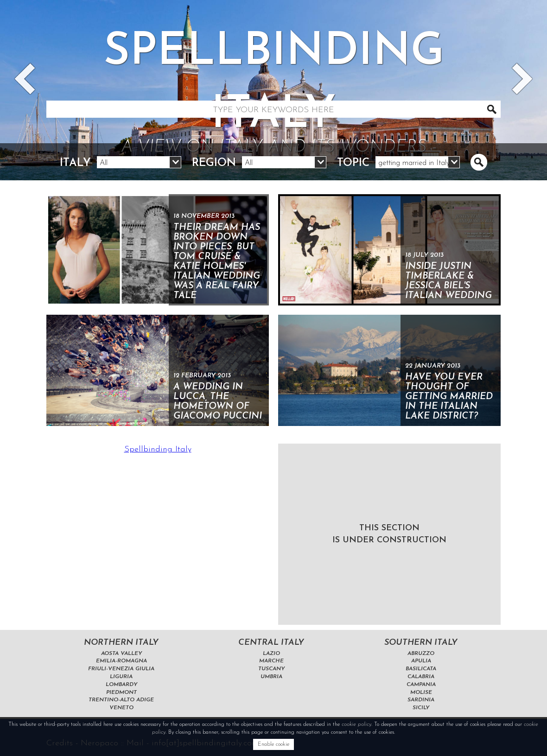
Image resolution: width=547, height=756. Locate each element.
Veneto (121, 708)
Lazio (271, 654)
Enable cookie (273, 744)
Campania (421, 685)
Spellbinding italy (273, 95)
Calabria (421, 677)
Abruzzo (421, 654)
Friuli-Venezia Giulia (121, 669)
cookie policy (356, 724)
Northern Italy (121, 643)
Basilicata (421, 669)
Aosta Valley (121, 654)
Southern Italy (421, 643)
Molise (421, 692)
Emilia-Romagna (121, 661)
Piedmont (121, 692)
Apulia (421, 661)
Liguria (121, 677)
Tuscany (271, 669)
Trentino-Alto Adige (121, 700)
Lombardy (121, 685)
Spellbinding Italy (158, 449)
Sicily (421, 708)
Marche (271, 661)
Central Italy (271, 643)
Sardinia (421, 700)
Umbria (271, 677)
